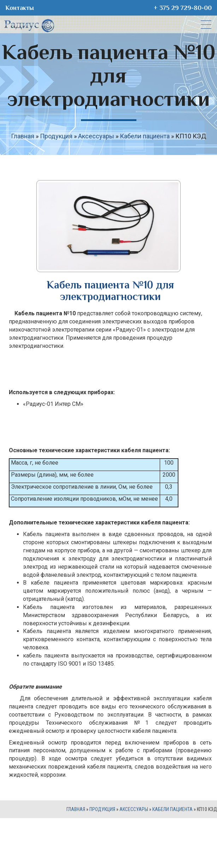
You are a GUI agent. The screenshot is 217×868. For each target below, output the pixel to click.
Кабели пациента (145, 136)
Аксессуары (96, 136)
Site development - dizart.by (108, 846)
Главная (23, 136)
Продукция (56, 136)
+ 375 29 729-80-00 (183, 8)
